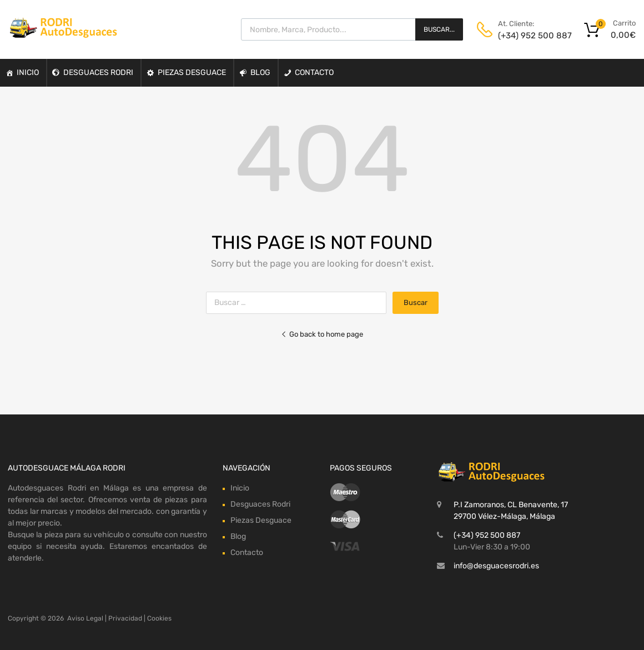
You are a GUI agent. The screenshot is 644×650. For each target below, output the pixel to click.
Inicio (28, 72)
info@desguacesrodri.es (496, 566)
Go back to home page (322, 334)
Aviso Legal (85, 618)
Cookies (159, 618)
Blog (260, 72)
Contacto (314, 72)
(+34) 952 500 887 (525, 36)
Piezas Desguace (192, 72)
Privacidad (125, 618)
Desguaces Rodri (98, 72)
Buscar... (439, 29)
